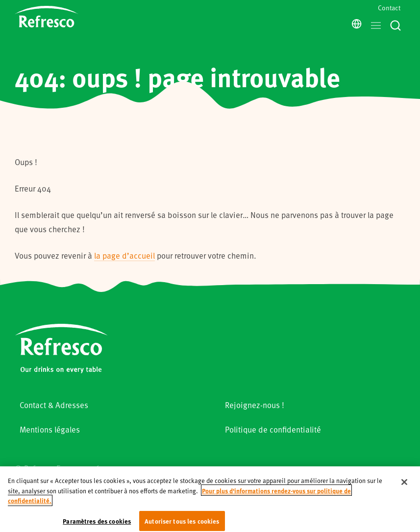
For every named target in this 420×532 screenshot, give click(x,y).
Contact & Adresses (54, 405)
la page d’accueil (124, 255)
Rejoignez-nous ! (255, 405)
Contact (389, 8)
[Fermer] (404, 488)
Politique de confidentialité (273, 429)
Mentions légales (50, 429)
